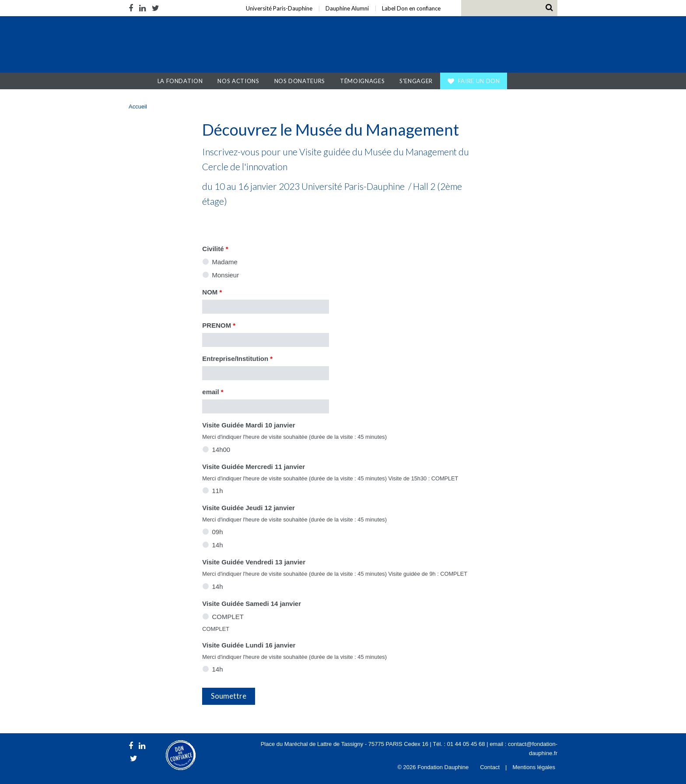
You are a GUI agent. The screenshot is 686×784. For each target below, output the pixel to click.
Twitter (156, 8)
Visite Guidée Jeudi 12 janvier (248, 508)
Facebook (132, 8)
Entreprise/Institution (237, 359)
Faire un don (479, 81)
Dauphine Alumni (347, 8)
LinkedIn (142, 8)
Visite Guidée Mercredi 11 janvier (254, 467)
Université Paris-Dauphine (279, 8)
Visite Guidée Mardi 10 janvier (248, 425)
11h (218, 491)
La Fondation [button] (180, 81)
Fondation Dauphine (185, 45)
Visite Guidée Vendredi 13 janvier (254, 562)
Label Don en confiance (411, 8)
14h (218, 545)
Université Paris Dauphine (474, 45)
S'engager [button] (416, 81)
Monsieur (226, 275)
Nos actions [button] (238, 81)
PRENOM (219, 325)
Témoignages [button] (362, 81)
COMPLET (228, 617)
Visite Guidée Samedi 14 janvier (252, 604)
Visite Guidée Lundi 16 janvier (249, 645)
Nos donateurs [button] (300, 81)
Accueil (142, 81)
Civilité (215, 249)
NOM (212, 292)
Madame (225, 262)
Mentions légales (534, 767)
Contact (490, 767)
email (213, 392)
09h (218, 532)
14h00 (221, 450)
